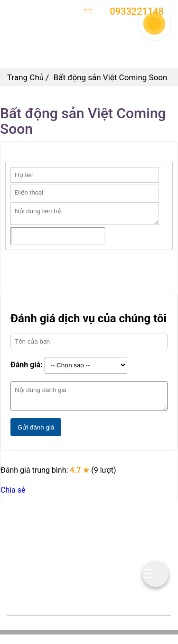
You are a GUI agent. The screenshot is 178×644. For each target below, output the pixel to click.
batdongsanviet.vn (81, 573)
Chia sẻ (13, 490)
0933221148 (69, 560)
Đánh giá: (27, 365)
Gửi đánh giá (36, 427)
